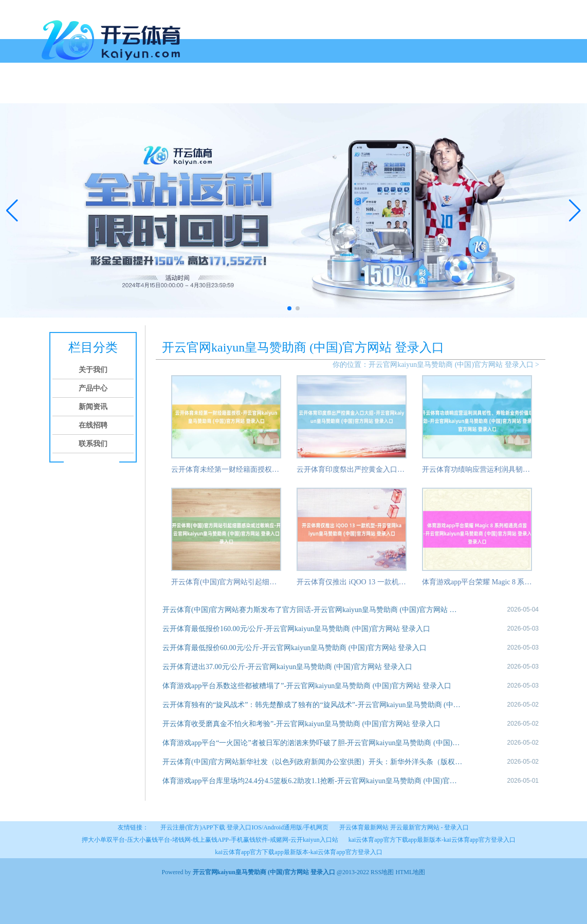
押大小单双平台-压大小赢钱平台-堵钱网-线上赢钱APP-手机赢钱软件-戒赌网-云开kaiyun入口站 (210, 840)
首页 (53, 91)
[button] (575, 210)
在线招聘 (201, 91)
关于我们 (84, 91)
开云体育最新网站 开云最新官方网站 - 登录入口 (404, 827)
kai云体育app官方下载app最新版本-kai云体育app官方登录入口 (432, 840)
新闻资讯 (162, 91)
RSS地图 (382, 872)
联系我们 (240, 91)
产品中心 (123, 91)
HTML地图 (410, 872)
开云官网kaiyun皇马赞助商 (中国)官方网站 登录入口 (451, 365)
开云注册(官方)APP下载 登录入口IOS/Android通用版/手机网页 (244, 827)
